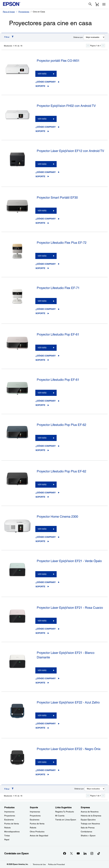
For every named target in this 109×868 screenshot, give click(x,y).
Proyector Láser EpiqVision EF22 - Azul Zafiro (68, 702)
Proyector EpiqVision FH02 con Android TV (66, 106)
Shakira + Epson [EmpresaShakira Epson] (88, 836)
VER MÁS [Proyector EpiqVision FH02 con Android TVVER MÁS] (42, 119)
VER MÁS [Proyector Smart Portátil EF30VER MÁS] (42, 211)
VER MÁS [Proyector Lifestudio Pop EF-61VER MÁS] (42, 348)
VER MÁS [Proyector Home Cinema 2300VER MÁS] (42, 529)
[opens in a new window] (99, 853)
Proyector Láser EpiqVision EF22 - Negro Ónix (69, 749)
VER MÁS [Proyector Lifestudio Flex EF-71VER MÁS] (42, 301)
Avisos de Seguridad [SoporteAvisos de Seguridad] (39, 836)
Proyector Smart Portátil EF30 (57, 198)
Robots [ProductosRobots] (7, 828)
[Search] (90, 4)
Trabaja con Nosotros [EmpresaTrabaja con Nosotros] (90, 824)
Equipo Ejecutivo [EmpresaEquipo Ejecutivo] (88, 820)
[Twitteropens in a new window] (71, 853)
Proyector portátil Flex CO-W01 (58, 61)
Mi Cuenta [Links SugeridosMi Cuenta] (60, 816)
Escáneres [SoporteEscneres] (35, 820)
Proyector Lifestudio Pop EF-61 (58, 334)
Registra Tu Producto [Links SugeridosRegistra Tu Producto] (65, 812)
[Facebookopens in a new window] (65, 853)
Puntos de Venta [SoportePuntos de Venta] (37, 824)
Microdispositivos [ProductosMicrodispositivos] (12, 832)
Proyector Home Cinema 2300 (57, 517)
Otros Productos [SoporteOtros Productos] (37, 832)
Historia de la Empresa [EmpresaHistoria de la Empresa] (91, 816)
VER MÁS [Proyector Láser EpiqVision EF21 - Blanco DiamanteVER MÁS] (42, 670)
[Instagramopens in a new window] (92, 853)
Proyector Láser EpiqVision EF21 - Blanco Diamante (66, 655)
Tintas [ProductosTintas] (7, 836)
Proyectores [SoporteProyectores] (35, 816)
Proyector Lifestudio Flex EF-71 (58, 288)
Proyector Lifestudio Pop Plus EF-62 (61, 425)
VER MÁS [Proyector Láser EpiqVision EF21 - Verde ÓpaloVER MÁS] (42, 574)
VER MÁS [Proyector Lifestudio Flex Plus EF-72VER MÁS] (42, 256)
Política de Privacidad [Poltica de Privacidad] (56, 864)
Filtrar (7, 37)
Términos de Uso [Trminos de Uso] (39, 864)
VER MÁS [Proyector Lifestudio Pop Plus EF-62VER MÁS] (42, 438)
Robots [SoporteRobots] (33, 828)
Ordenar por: (78, 37)
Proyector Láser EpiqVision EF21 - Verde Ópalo (69, 561)
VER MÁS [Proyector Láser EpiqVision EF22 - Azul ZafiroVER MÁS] (42, 715)
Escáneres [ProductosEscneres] (9, 820)
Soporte (40, 86)
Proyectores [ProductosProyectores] (10, 816)
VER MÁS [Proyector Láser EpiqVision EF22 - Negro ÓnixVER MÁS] (42, 762)
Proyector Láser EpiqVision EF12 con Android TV (70, 151)
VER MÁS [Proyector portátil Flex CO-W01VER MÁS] (42, 74)
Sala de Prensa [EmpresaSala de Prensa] (88, 828)
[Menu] (104, 4)
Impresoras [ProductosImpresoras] (9, 812)
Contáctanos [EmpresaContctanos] (86, 832)
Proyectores (24, 12)
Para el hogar (9, 12)
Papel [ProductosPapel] (7, 840)
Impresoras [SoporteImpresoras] (35, 812)
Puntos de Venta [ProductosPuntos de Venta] (12, 824)
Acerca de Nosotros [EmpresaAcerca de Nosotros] (90, 812)
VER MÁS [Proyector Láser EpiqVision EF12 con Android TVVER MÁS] (42, 164)
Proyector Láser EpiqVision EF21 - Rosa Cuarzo (70, 608)
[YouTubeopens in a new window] (78, 853)
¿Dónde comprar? (46, 82)
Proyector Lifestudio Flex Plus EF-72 (62, 243)
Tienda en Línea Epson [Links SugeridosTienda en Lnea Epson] (66, 820)
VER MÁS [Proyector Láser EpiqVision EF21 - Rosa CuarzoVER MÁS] (42, 621)
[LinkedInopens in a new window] (85, 853)
